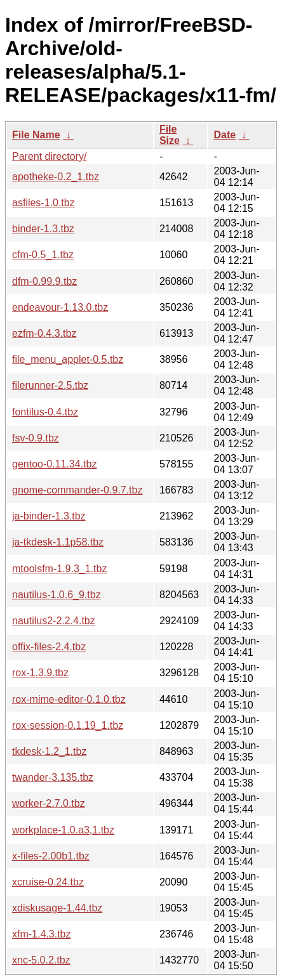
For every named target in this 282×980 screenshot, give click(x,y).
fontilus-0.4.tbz (45, 412)
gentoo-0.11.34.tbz (54, 464)
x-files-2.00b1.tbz (51, 856)
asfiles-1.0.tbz (44, 203)
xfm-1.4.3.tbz (41, 934)
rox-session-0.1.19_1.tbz (68, 725)
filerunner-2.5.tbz (50, 385)
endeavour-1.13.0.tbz (60, 307)
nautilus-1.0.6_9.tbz (57, 595)
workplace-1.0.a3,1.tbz (63, 830)
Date (225, 135)
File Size (170, 135)
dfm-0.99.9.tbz (44, 281)
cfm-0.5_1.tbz (43, 255)
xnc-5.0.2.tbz (41, 960)
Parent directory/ (49, 156)
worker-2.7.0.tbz (49, 803)
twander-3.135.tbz (53, 777)
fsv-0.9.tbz (36, 438)
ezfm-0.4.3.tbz (44, 333)
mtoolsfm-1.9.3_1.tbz (59, 569)
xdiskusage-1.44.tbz (57, 908)
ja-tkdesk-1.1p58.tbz (58, 542)
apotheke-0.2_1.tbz (56, 177)
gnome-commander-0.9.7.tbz (77, 490)
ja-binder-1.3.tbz (49, 516)
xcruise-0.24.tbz (48, 882)
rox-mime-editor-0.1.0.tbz (69, 699)
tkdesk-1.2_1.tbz (49, 751)
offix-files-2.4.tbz (49, 647)
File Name (36, 135)
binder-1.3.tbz (43, 229)
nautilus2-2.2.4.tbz (54, 621)
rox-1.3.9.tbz (40, 673)
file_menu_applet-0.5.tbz (68, 359)
